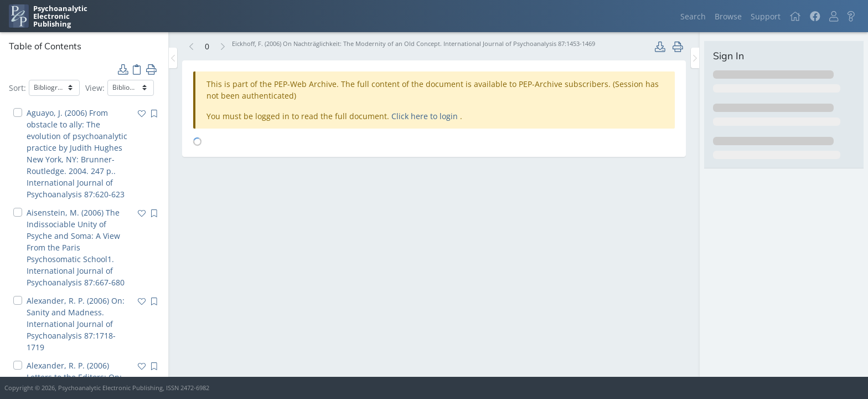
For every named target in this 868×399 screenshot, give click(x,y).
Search (693, 16)
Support (766, 16)
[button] (834, 16)
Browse (728, 16)
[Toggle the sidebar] (173, 58)
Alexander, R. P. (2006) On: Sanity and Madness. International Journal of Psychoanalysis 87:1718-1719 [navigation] (76, 324)
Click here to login (426, 116)
